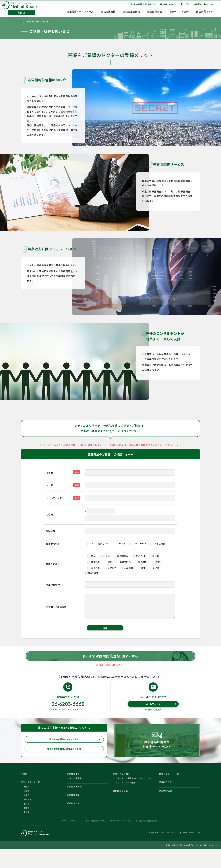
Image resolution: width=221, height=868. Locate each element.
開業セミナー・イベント (173, 788)
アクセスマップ (163, 851)
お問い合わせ (168, 6)
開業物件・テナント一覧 (80, 13)
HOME (25, 788)
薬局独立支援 (167, 797)
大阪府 (27, 802)
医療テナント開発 (179, 13)
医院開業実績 (155, 13)
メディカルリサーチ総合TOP (197, 6)
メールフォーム (160, 716)
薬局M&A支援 (167, 806)
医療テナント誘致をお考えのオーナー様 (134, 793)
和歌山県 (28, 816)
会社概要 (145, 851)
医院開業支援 (108, 13)
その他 (27, 830)
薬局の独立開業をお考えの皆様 (73, 752)
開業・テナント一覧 (32, 797)
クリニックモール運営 (126, 798)
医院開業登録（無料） (143, 6)
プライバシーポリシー (126, 839)
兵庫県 (27, 807)
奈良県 (27, 821)
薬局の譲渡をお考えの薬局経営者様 (72, 762)
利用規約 (141, 839)
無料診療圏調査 (77, 793)
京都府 (27, 812)
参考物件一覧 (75, 821)
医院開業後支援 (131, 13)
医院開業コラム (205, 13)
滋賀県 (27, 825)
